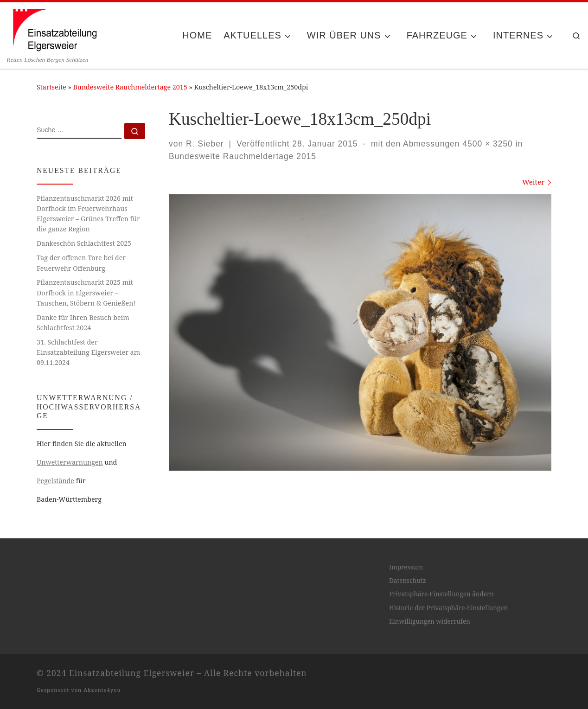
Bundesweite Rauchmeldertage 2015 (130, 87)
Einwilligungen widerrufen (430, 621)
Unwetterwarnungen (70, 462)
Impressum (406, 567)
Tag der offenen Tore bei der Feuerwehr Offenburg (81, 263)
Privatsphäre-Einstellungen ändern (441, 594)
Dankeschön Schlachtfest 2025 (84, 243)
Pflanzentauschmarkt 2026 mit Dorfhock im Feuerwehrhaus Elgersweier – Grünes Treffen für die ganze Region (88, 214)
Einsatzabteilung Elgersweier (132, 673)
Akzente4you (102, 690)
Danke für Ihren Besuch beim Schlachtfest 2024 (83, 323)
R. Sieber (205, 144)
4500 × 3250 (486, 144)
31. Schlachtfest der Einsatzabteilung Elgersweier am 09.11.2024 (88, 352)
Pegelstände (55, 481)
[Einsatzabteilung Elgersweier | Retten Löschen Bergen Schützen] (54, 29)
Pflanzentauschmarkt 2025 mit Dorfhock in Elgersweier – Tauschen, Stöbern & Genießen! (86, 292)
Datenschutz (408, 581)
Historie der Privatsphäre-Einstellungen (448, 608)
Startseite (51, 87)
